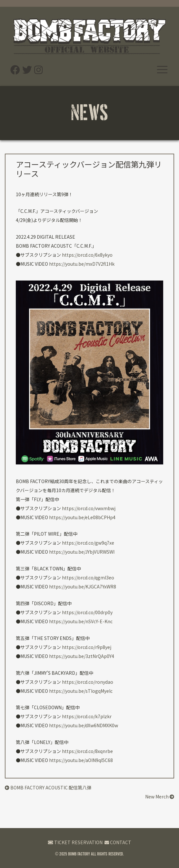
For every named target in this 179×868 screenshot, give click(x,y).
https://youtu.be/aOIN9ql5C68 (81, 760)
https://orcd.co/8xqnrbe (87, 751)
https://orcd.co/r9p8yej (87, 647)
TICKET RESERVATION (75, 842)
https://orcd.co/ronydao (88, 682)
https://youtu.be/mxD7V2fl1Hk (82, 264)
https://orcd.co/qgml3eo (88, 577)
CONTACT (118, 842)
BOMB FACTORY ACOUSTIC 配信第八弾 (48, 787)
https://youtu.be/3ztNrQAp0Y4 (82, 656)
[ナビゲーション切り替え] (162, 69)
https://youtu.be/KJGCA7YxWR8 (83, 587)
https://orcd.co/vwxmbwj (89, 508)
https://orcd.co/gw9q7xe (88, 543)
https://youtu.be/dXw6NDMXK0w (84, 725)
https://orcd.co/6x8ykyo (87, 255)
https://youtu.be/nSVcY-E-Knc (81, 621)
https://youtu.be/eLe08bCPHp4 (82, 517)
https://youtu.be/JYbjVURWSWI (82, 552)
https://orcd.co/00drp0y (87, 612)
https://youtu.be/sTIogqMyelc (81, 691)
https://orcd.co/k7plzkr (87, 716)
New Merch (160, 796)
